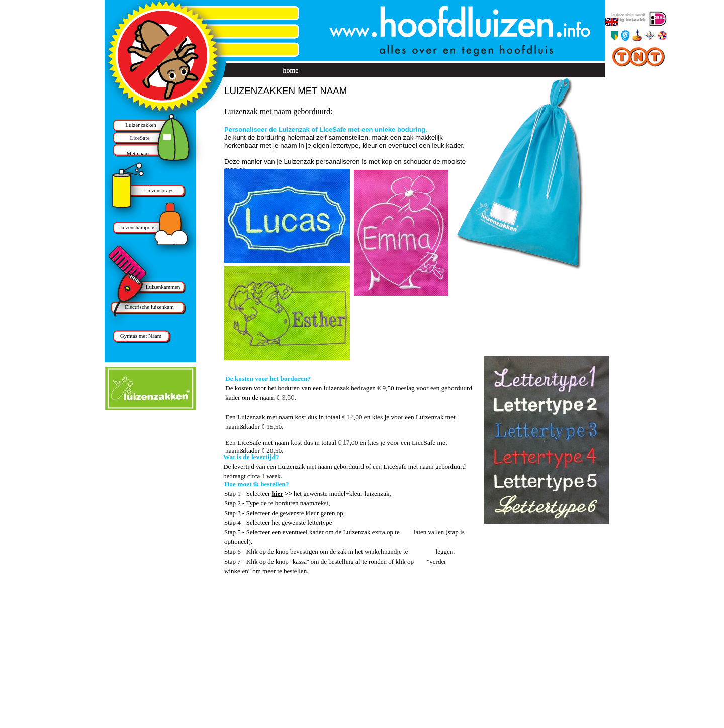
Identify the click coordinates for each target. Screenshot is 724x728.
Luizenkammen (163, 287)
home (290, 71)
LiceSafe (140, 138)
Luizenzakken (141, 125)
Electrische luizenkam (149, 307)
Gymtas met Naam (141, 336)
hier (278, 493)
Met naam (138, 153)
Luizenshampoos (137, 227)
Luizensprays (159, 190)
